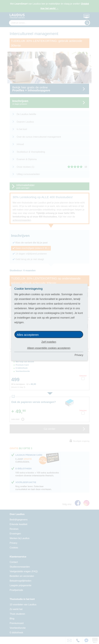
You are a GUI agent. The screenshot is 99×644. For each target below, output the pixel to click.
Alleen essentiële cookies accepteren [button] (49, 348)
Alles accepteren (28, 335)
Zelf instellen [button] (49, 342)
